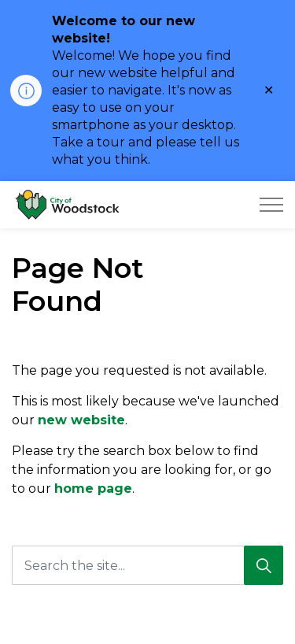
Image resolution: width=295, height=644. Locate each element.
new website (81, 420)
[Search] (264, 565)
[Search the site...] (147, 565)
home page (93, 489)
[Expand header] (271, 205)
